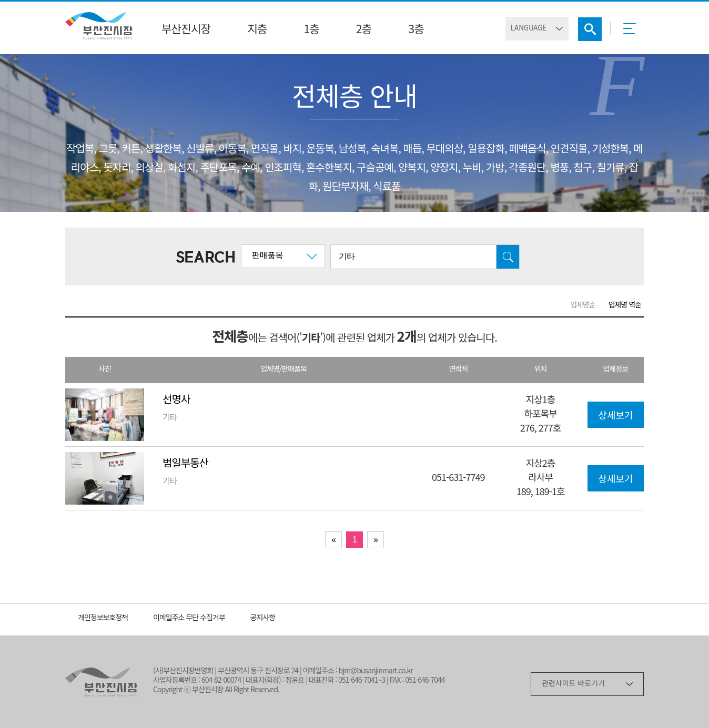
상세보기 (615, 416)
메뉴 (632, 32)
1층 (311, 30)
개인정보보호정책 (103, 618)
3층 (416, 30)
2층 (364, 30)
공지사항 (263, 618)
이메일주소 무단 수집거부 (189, 618)
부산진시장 (186, 30)
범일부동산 (185, 464)
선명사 (176, 400)
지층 (257, 30)
